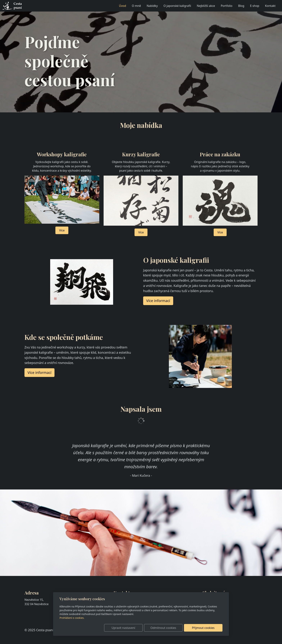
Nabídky (152, 6)
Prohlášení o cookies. (72, 618)
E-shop (255, 6)
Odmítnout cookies (169, 628)
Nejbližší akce (206, 6)
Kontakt (270, 6)
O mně (136, 6)
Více (62, 230)
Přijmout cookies (205, 628)
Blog (241, 6)
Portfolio (227, 6)
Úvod (123, 6)
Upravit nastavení (133, 628)
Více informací (39, 373)
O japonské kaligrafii (177, 6)
